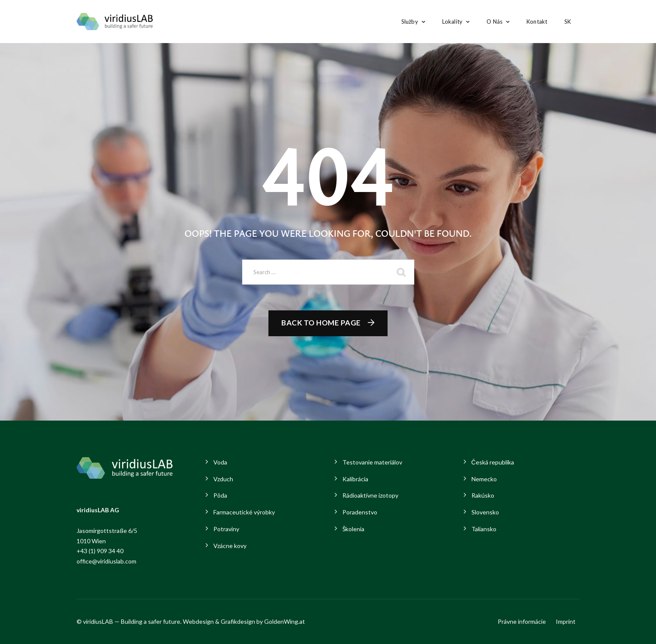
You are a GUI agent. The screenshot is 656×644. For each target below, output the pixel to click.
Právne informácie (522, 621)
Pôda (220, 495)
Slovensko (485, 512)
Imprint (566, 621)
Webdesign (198, 621)
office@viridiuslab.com (106, 561)
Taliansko (484, 529)
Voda (220, 462)
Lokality (452, 22)
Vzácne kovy (230, 546)
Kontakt (537, 22)
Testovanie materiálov (372, 462)
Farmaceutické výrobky (244, 512)
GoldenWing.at (285, 621)
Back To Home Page (321, 323)
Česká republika (493, 462)
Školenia (353, 529)
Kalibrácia (355, 479)
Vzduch (223, 479)
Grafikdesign (238, 621)
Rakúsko (483, 495)
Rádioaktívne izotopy (370, 495)
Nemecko (484, 479)
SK (568, 22)
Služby (410, 22)
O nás (494, 22)
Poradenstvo (360, 512)
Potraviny (226, 529)
